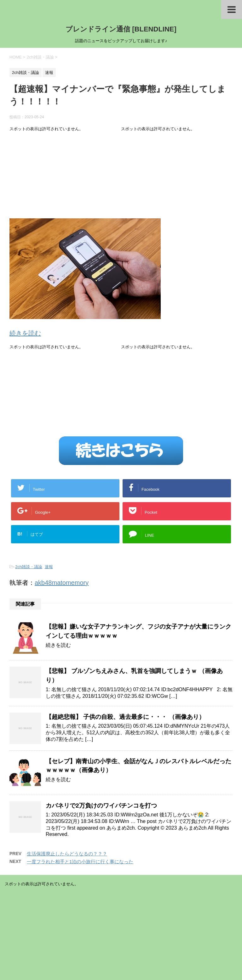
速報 (49, 567)
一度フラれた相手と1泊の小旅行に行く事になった (80, 862)
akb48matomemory (62, 583)
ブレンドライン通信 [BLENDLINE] (121, 29)
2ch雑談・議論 (29, 567)
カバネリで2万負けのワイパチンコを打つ (101, 806)
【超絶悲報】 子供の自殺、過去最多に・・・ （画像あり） (125, 717)
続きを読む (25, 333)
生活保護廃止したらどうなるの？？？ (67, 854)
